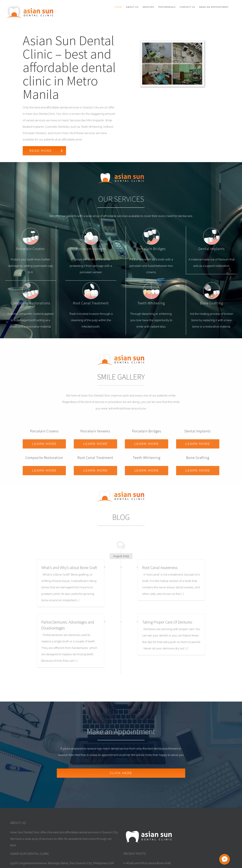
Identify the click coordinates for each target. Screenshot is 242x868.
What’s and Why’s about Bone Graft (69, 568)
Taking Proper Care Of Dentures (167, 622)
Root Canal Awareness (160, 568)
